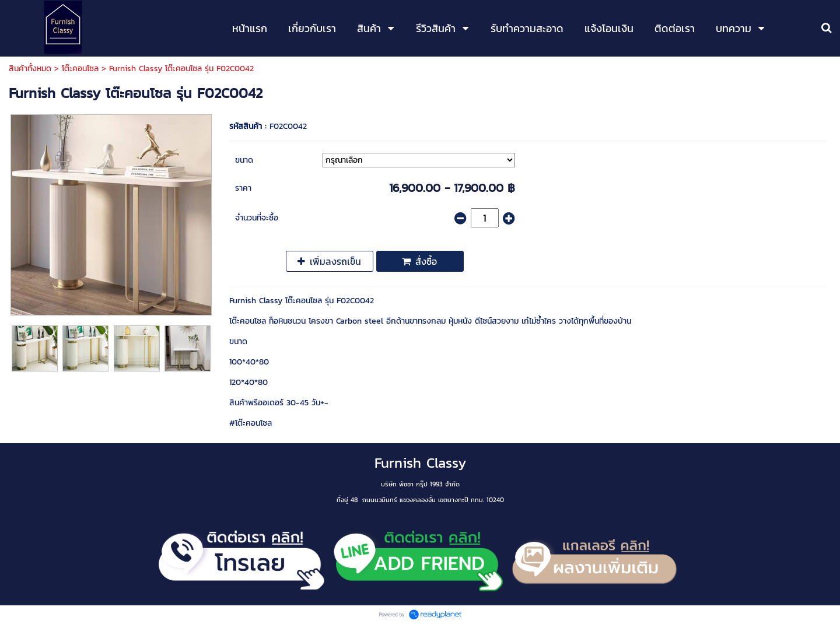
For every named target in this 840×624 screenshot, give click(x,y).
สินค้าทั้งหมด (30, 69)
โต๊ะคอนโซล (80, 69)
